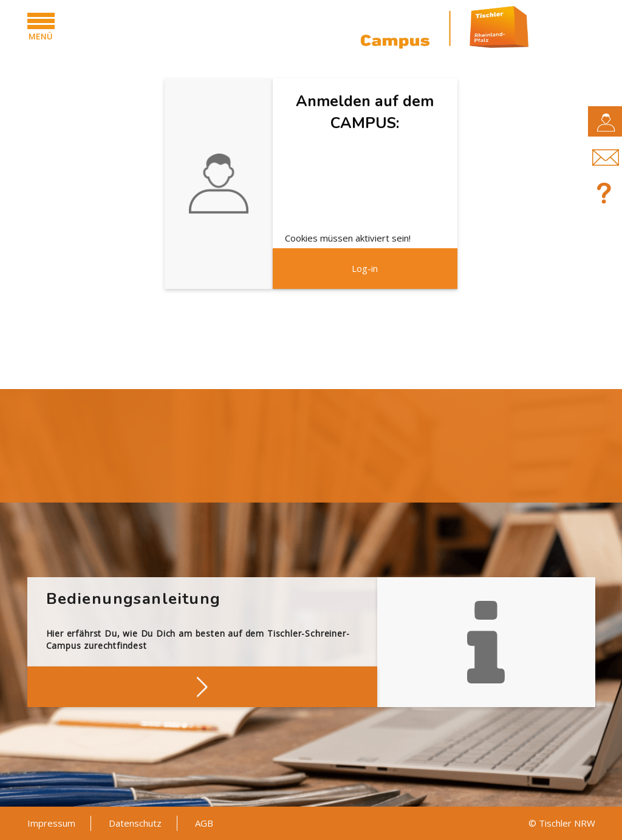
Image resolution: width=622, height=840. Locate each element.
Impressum (51, 823)
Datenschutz (135, 823)
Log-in (365, 268)
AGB (204, 823)
